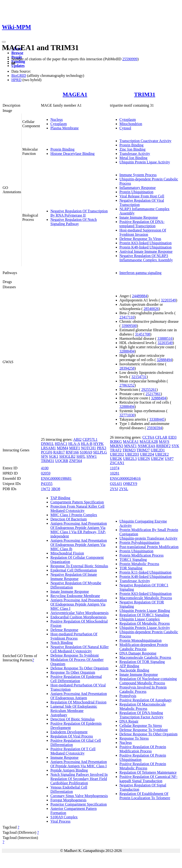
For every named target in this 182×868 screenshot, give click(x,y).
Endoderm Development (69, 732)
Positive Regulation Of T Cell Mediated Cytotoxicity (73, 751)
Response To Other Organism (73, 672)
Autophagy (59, 715)
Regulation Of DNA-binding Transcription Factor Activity (142, 715)
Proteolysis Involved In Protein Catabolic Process (143, 689)
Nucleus (57, 120)
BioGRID (19, 76)
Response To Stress (134, 738)
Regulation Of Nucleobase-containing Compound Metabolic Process (148, 681)
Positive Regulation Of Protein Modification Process (143, 749)
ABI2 (77, 439)
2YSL (124, 489)
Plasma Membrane (65, 128)
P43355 (47, 484)
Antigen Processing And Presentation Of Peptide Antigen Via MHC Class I (79, 764)
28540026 (151, 309)
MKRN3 (117, 446)
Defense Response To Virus (140, 239)
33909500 (129, 326)
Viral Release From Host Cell (142, 196)
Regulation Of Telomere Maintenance (148, 772)
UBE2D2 (117, 454)
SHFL (81, 456)
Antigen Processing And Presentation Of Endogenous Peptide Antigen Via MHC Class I (79, 604)
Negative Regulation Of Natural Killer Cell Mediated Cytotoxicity (80, 649)
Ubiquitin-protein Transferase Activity (149, 538)
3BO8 (56, 489)
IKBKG (116, 442)
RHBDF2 (163, 446)
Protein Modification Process (142, 555)
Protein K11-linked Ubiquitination (146, 572)
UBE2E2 (162, 454)
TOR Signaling (131, 568)
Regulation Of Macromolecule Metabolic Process (143, 706)
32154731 (139, 377)
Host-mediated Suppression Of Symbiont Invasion (143, 232)
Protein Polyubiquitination (140, 543)
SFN (44, 456)
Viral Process (60, 821)
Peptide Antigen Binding (69, 770)
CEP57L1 (90, 439)
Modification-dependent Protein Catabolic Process (144, 647)
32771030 (127, 415)
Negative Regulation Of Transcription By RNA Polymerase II (79, 213)
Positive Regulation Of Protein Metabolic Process (143, 766)
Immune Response (64, 757)
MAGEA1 (75, 94)
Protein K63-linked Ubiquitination (146, 243)
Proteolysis (128, 696)
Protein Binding (62, 149)
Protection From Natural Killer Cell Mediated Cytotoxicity (77, 508)
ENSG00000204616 (125, 478)
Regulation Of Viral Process (72, 736)
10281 (115, 473)
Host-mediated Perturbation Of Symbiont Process (74, 636)
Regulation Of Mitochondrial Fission (78, 702)
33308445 (157, 419)
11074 (115, 468)
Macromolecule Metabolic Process (146, 598)
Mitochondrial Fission (67, 553)
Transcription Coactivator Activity (146, 141)
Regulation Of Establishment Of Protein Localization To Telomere (145, 796)
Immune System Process (138, 175)
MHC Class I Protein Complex (74, 515)
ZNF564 (75, 461)
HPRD (16, 80)
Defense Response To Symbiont (75, 655)
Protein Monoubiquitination (141, 640)
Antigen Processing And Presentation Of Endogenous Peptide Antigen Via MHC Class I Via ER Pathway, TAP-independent (79, 530)
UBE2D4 (147, 454)
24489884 (140, 296)
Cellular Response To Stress (141, 726)
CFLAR (161, 437)
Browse (17, 53)
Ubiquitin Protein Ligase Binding (145, 611)
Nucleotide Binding (134, 670)
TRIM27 (143, 450)
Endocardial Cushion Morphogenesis (78, 617)
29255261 (149, 390)
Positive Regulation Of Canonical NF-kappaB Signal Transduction (149, 779)
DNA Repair (129, 721)
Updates (18, 66)
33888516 (165, 338)
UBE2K (116, 459)
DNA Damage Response (138, 653)
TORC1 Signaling (133, 560)
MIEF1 (75, 448)
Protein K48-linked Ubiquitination (146, 247)
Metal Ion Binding (133, 158)
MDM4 (62, 448)
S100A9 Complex (64, 817)
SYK (175, 446)
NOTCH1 (88, 448)
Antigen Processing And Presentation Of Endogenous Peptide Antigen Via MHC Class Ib (79, 545)
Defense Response (64, 630)
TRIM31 (145, 94)
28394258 (127, 368)
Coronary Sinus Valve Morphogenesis (79, 796)
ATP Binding (129, 666)
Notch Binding (62, 643)
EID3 (172, 437)
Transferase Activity (135, 154)
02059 (46, 473)
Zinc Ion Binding (133, 149)
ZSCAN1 (117, 463)
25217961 (153, 394)
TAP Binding (60, 498)
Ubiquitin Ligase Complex (140, 619)
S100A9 (86, 452)
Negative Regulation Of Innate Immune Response (74, 577)
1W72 (46, 489)
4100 (45, 468)
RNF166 (72, 452)
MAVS (164, 442)
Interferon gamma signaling (141, 273)
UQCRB (62, 461)
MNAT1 (131, 446)
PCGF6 (47, 452)
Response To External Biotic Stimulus (79, 566)
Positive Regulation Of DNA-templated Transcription (142, 224)
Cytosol (125, 128)
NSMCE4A (146, 446)
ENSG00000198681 (56, 478)
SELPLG (100, 452)
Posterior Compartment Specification (79, 804)
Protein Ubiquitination (137, 192)
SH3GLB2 (67, 456)
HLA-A (74, 444)
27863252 (127, 385)
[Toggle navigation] (4, 42)
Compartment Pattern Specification (77, 502)
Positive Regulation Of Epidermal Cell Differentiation (76, 679)
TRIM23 (129, 450)
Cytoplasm (59, 124)
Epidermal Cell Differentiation (74, 570)
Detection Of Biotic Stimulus (73, 719)
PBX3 (101, 448)
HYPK (99, 444)
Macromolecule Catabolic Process (145, 657)
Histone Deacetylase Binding (73, 154)
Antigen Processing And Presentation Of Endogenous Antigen (79, 696)
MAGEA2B (149, 442)
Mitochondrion (131, 124)
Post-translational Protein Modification (149, 547)
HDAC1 (61, 444)
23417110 (127, 317)
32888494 (127, 351)
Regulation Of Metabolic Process (145, 623)
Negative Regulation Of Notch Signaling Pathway (74, 222)
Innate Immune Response (139, 217)
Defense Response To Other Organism (79, 668)
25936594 (154, 428)
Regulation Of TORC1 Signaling (144, 615)
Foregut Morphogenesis (68, 800)
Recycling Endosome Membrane (75, 596)
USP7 (169, 459)
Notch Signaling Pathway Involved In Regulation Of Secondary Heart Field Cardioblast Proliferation (79, 779)
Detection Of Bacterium (69, 519)
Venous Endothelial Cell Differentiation (69, 789)
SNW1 (92, 456)
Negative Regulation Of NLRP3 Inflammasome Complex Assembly (146, 258)
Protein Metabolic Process (139, 564)
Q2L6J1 (116, 484)
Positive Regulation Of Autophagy (146, 700)
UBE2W (157, 459)
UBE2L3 (130, 459)
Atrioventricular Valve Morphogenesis (80, 613)
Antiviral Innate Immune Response (146, 251)
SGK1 (53, 456)
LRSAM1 (48, 448)
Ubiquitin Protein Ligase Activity (145, 162)
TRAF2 (116, 450)
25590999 (130, 59)
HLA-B (87, 444)
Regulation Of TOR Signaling (142, 662)
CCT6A (148, 437)
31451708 (142, 334)
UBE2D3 (132, 454)
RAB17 (59, 452)
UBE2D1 (158, 450)
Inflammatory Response (138, 188)
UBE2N (144, 459)
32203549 (169, 300)
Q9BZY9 (130, 484)
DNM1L (47, 444)
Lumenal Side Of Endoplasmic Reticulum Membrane (74, 709)
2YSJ (114, 489)
